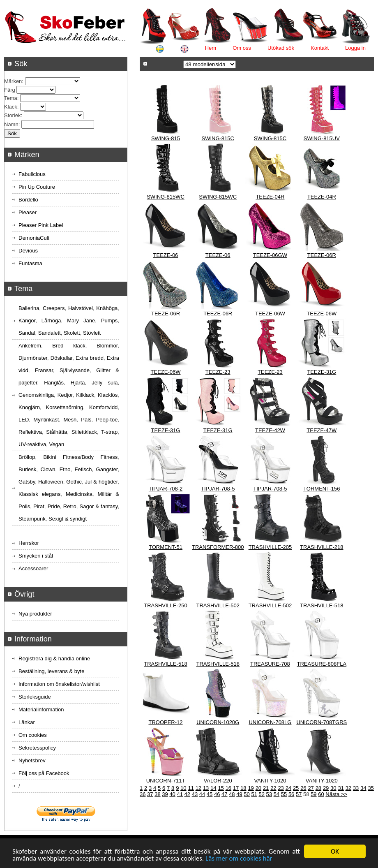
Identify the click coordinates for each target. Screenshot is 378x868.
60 (321, 794)
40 (172, 794)
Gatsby (27, 482)
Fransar (44, 370)
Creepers (54, 308)
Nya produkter (35, 614)
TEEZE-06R (322, 255)
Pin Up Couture (37, 187)
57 (299, 794)
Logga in (355, 48)
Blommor (107, 346)
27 (311, 788)
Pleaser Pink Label (41, 225)
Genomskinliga (36, 395)
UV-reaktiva (32, 444)
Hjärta (78, 383)
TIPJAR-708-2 (166, 489)
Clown (48, 469)
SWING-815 (166, 138)
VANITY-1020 (270, 781)
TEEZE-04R (270, 197)
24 (288, 788)
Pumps (109, 321)
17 (236, 788)
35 (371, 788)
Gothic (74, 482)
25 (296, 788)
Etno (65, 469)
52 (262, 794)
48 (232, 794)
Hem (211, 48)
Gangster (107, 469)
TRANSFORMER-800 (218, 547)
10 (183, 788)
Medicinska (79, 494)
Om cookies (33, 735)
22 (273, 788)
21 (266, 788)
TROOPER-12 (165, 722)
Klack (11, 107)
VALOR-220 (218, 781)
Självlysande (75, 370)
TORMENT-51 (166, 547)
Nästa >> (336, 794)
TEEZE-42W (270, 430)
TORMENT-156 (322, 489)
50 (247, 794)
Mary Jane (81, 321)
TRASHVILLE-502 (218, 605)
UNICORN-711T (166, 781)
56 (291, 794)
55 (284, 794)
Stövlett (92, 333)
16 (228, 788)
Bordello (28, 200)
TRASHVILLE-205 (270, 547)
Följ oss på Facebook (44, 773)
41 (180, 794)
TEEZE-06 (166, 255)
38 (157, 794)
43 (195, 794)
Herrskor (29, 543)
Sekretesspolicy (37, 748)
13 (206, 788)
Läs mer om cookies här (239, 859)
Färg (10, 90)
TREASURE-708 (270, 664)
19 (251, 788)
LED (24, 420)
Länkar (27, 722)
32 (348, 788)
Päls (86, 420)
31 (341, 788)
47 (224, 794)
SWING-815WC (166, 197)
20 (258, 788)
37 (150, 794)
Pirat (39, 506)
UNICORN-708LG (270, 722)
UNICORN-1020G (218, 722)
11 (191, 788)
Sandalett (50, 333)
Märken (13, 81)
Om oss (242, 48)
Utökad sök (281, 48)
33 (356, 788)
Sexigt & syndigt (68, 519)
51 (254, 794)
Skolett (72, 333)
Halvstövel (81, 308)
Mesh (70, 420)
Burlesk (27, 469)
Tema (11, 98)
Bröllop (27, 457)
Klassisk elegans (39, 494)
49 (239, 794)
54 (277, 794)
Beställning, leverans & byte (51, 671)
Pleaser (28, 212)
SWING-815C (218, 138)
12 (198, 788)
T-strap (109, 432)
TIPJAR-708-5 (218, 489)
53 (269, 794)
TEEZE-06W (270, 314)
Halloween (51, 482)
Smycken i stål (36, 556)
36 (143, 794)
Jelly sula (105, 383)
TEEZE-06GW (270, 255)
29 (326, 788)
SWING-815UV (322, 138)
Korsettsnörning (64, 407)
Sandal (27, 333)
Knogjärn (29, 407)
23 (281, 788)
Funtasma (30, 263)
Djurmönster (33, 358)
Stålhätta (56, 432)
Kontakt (320, 48)
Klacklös (108, 395)
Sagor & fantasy (99, 506)
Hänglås (54, 383)
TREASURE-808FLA (322, 664)
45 (210, 794)
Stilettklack (84, 432)
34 (363, 788)
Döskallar (61, 358)
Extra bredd (90, 358)
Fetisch (83, 469)
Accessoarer (33, 568)
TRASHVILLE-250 (166, 605)
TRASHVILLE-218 (322, 547)
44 (202, 794)
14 (213, 788)
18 (243, 788)
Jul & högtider (101, 482)
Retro (70, 506)
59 (313, 794)
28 (318, 788)
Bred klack (69, 346)
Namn (11, 124)
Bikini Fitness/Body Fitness (80, 457)
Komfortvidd (103, 407)
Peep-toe (107, 420)
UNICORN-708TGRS (322, 722)
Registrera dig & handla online (54, 659)
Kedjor (65, 395)
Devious (28, 251)
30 (333, 788)
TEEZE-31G (322, 372)
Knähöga (107, 308)
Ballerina (29, 308)
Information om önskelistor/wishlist (59, 684)
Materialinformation (41, 709)
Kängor (27, 321)
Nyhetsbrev (32, 760)
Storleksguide (35, 697)
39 (165, 794)
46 (217, 794)
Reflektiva (30, 432)
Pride (54, 506)
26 (303, 788)
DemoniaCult (34, 238)
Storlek (12, 115)
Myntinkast (46, 420)
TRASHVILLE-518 (322, 605)
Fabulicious (32, 174)
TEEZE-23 (218, 372)
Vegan (56, 444)
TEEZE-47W (322, 430)
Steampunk (32, 519)
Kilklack (85, 395)
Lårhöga (51, 321)
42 (187, 794)
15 (221, 788)
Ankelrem (30, 346)
